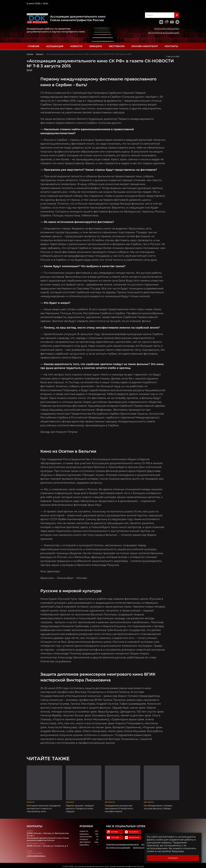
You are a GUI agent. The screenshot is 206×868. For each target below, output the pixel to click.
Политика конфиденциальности (124, 844)
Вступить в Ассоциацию (164, 33)
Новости (76, 46)
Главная (33, 46)
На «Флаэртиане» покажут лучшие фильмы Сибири (158, 805)
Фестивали (117, 46)
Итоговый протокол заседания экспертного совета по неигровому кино (44, 806)
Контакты (171, 46)
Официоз (96, 46)
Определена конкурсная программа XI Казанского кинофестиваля (119, 806)
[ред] (30, 70)
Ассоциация (55, 46)
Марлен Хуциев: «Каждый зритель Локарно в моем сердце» (80, 806)
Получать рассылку (167, 29)
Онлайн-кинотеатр (145, 46)
